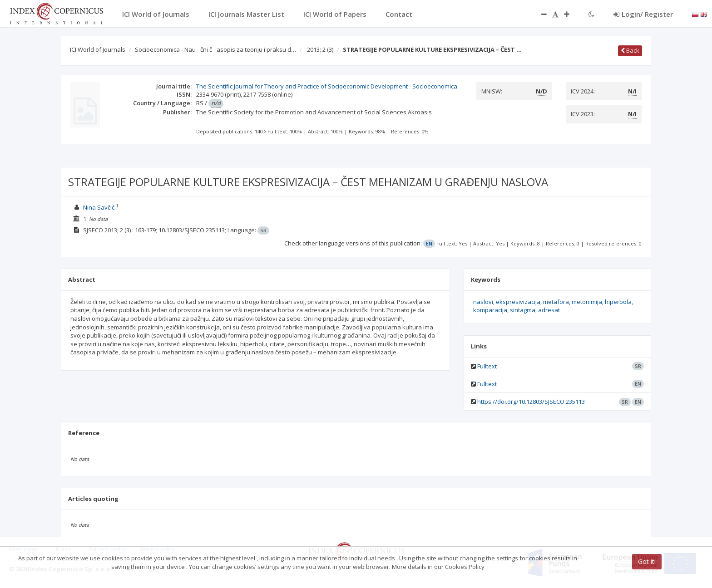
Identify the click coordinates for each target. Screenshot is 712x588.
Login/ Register (643, 14)
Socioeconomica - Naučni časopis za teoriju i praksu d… (215, 49)
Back (630, 50)
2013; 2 (320, 49)
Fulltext (487, 366)
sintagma (523, 310)
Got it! (647, 561)
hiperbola (618, 302)
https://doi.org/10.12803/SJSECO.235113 (531, 402)
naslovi (483, 302)
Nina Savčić (99, 207)
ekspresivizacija (518, 302)
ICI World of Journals (98, 49)
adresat (549, 310)
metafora (556, 302)
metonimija (587, 302)
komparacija (490, 310)
